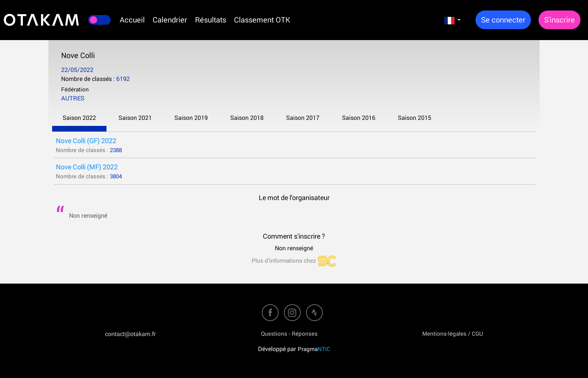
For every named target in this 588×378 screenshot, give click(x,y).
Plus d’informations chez (294, 260)
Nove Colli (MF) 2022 (87, 167)
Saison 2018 (247, 118)
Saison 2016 (359, 118)
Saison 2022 (79, 118)
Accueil (132, 20)
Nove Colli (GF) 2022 (86, 140)
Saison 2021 (135, 118)
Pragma (314, 349)
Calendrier (170, 20)
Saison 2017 (303, 118)
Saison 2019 (191, 118)
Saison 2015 (415, 118)
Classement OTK (262, 20)
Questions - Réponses (289, 333)
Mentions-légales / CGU (453, 333)
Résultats (211, 20)
